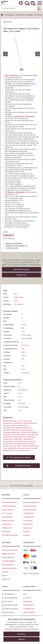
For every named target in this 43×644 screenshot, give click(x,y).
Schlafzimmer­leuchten (23, 428)
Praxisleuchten (15, 446)
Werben (5, 576)
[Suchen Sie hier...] (19, 8)
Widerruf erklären (29, 612)
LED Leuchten (23, 421)
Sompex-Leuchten (25, 448)
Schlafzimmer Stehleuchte (24, 116)
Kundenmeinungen (30, 506)
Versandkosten (29, 513)
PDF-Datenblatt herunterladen (20, 457)
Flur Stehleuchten (20, 444)
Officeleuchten (7, 528)
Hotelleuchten (23, 425)
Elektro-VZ (6, 579)
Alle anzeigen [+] (19, 304)
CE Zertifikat (25, 373)
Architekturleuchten (9, 506)
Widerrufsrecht (28, 605)
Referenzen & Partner (10, 550)
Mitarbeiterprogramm (9, 568)
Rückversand (28, 524)
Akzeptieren (22, 634)
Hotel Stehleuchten (20, 441)
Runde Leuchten (8, 510)
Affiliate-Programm (9, 554)
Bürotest (26, 532)
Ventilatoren (6, 532)
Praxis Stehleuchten (10, 448)
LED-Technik (25, 345)
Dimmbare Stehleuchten (12, 432)
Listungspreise (28, 517)
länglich (16, 297)
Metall (16, 301)
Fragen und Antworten (31, 502)
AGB (25, 594)
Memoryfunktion (8, 517)
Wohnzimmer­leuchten (11, 430)
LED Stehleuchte (11, 75)
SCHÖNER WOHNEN (10, 535)
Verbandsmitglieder (9, 561)
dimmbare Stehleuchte (16, 192)
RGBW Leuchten (8, 521)
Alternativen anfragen (21, 269)
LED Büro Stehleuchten (30, 432)
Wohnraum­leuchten (10, 421)
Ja (22, 318)
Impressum (27, 598)
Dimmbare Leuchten (10, 425)
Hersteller (5, 572)
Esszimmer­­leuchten (26, 430)
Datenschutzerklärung (12, 629)
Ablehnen (21, 639)
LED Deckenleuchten (10, 502)
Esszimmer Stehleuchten (27, 437)
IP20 (23, 359)
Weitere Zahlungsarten (31, 574)
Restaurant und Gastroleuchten (14, 435)
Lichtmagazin (28, 521)
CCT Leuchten (7, 513)
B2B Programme (8, 565)
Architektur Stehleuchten (30, 446)
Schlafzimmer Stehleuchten (13, 439)
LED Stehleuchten (30, 423)
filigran (21, 297)
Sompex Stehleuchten (21, 451)
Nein (23, 328)
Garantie (26, 535)
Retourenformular (30, 510)
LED (23, 349)
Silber (16, 294)
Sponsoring (27, 528)
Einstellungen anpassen (30, 629)
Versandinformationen (23, 466)
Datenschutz (28, 601)
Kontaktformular (29, 609)
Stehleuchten (22, 275)
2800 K (24, 352)
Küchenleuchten (9, 428)
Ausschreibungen (8, 557)
